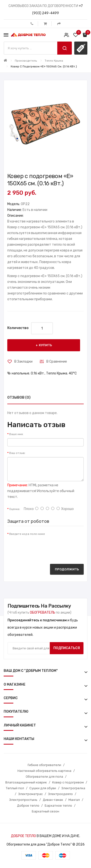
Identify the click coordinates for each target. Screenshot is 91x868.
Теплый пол (15, 788)
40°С (73, 373)
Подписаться (67, 648)
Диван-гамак (53, 800)
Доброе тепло (28, 806)
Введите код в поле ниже (27, 534)
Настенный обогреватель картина (44, 771)
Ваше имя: (16, 434)
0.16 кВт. (38, 373)
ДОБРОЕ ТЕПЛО (23, 836)
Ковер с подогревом (68, 782)
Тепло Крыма (54, 61)
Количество (18, 328)
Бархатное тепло (58, 806)
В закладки (23, 362)
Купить (45, 345)
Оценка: (15, 509)
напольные (21, 373)
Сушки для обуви (43, 788)
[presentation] (44, 547)
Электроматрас (30, 794)
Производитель (26, 61)
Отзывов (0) (19, 398)
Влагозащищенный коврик (26, 782)
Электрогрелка (73, 788)
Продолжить (67, 569)
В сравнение (57, 362)
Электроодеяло (60, 794)
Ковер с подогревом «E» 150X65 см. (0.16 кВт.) (44, 66)
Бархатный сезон (45, 811)
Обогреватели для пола (44, 777)
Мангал (74, 800)
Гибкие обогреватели (44, 765)
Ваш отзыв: (17, 453)
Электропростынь (23, 800)
